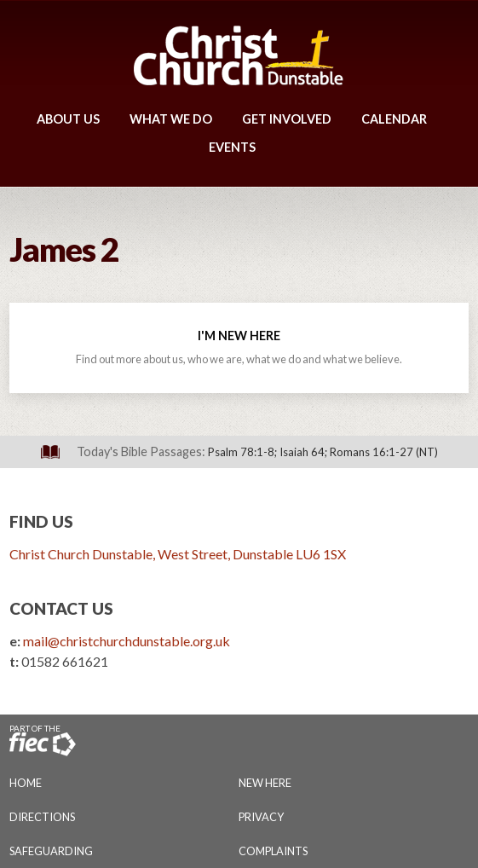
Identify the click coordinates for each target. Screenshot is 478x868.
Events (232, 147)
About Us (68, 119)
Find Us (41, 521)
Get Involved (287, 119)
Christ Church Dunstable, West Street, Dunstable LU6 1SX (178, 554)
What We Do (171, 119)
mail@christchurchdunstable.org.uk (127, 641)
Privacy (261, 817)
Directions (42, 817)
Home (26, 783)
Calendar (394, 119)
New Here (265, 783)
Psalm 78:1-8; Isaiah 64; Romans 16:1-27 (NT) (323, 452)
